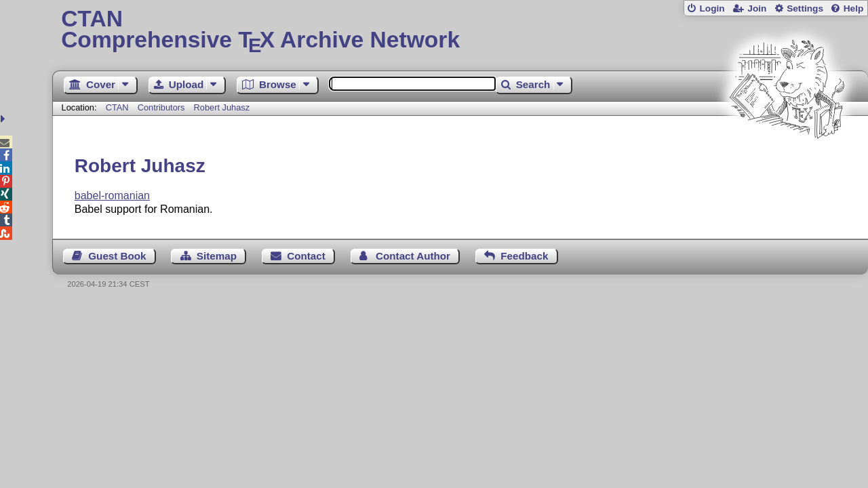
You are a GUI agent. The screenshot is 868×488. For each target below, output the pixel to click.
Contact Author (413, 256)
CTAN (117, 107)
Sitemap (217, 256)
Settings (805, 8)
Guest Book (117, 256)
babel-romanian (112, 196)
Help (854, 8)
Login (712, 8)
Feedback (524, 256)
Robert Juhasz (222, 107)
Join (757, 8)
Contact (306, 256)
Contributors (161, 107)
